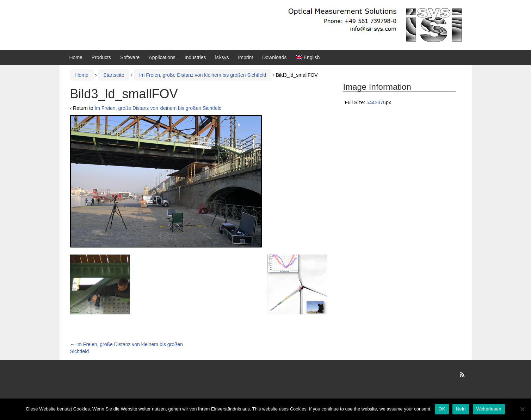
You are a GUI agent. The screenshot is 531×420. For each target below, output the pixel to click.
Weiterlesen (489, 409)
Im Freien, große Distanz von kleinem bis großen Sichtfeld (203, 75)
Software (130, 57)
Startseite (114, 75)
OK (442, 409)
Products (101, 57)
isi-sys (222, 57)
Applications (162, 57)
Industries (195, 57)
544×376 (376, 102)
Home (76, 57)
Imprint (245, 57)
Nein (461, 409)
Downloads (274, 57)
